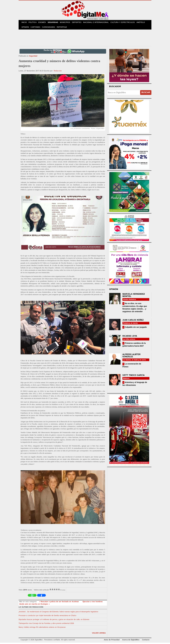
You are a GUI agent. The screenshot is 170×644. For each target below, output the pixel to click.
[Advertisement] (85, 39)
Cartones (36, 28)
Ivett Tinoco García (134, 377)
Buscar (146, 94)
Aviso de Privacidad (112, 641)
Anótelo (143, 23)
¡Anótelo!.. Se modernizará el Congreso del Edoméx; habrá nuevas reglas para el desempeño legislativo (58, 613)
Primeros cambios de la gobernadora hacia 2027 (134, 346)
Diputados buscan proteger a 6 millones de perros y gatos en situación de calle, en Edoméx (54, 621)
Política (33, 23)
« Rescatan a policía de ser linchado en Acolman (59, 603)
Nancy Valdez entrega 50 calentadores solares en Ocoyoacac (42, 629)
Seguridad (55, 23)
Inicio (24, 23)
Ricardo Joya (130, 337)
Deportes (79, 23)
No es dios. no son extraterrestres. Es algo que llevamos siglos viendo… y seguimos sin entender (135, 309)
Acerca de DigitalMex (131, 641)
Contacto (146, 641)
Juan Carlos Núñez (133, 321)
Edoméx (43, 23)
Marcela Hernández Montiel (134, 297)
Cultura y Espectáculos (125, 23)
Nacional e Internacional (99, 23)
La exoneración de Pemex (132, 367)
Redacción (58, 72)
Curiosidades (50, 28)
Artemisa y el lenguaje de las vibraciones (135, 385)
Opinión (25, 28)
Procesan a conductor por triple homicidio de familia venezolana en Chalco (47, 617)
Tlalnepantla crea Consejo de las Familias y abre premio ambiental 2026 (46, 625)
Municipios (67, 23)
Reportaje (63, 28)
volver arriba (99, 635)
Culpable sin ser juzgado (136, 329)
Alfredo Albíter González (132, 357)
